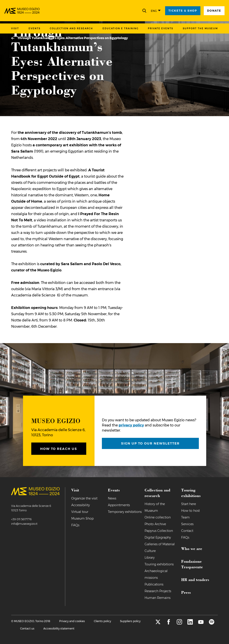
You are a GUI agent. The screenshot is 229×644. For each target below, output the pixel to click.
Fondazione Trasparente (192, 564)
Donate (214, 11)
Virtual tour (80, 512)
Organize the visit (84, 498)
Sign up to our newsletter (150, 443)
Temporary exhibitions (125, 512)
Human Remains (158, 598)
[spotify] (212, 623)
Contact (187, 531)
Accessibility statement (59, 628)
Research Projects (158, 591)
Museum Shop (82, 518)
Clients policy (102, 621)
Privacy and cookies (72, 621)
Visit (15, 28)
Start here (189, 504)
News (112, 498)
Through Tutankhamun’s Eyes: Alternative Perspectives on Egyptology (73, 38)
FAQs (75, 525)
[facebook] (169, 623)
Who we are (192, 548)
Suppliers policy (130, 621)
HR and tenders (195, 579)
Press (186, 592)
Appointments (119, 505)
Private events (161, 28)
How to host (190, 511)
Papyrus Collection (159, 531)
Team (185, 517)
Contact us (27, 628)
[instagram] (179, 623)
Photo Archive (155, 524)
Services (187, 524)
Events (35, 28)
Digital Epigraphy (158, 537)
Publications (154, 584)
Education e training (121, 28)
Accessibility (81, 505)
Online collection (158, 517)
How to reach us (59, 449)
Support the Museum (200, 28)
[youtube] (201, 623)
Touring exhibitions (159, 564)
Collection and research (71, 28)
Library (150, 558)
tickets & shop (183, 11)
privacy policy (131, 425)
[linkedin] (190, 623)
